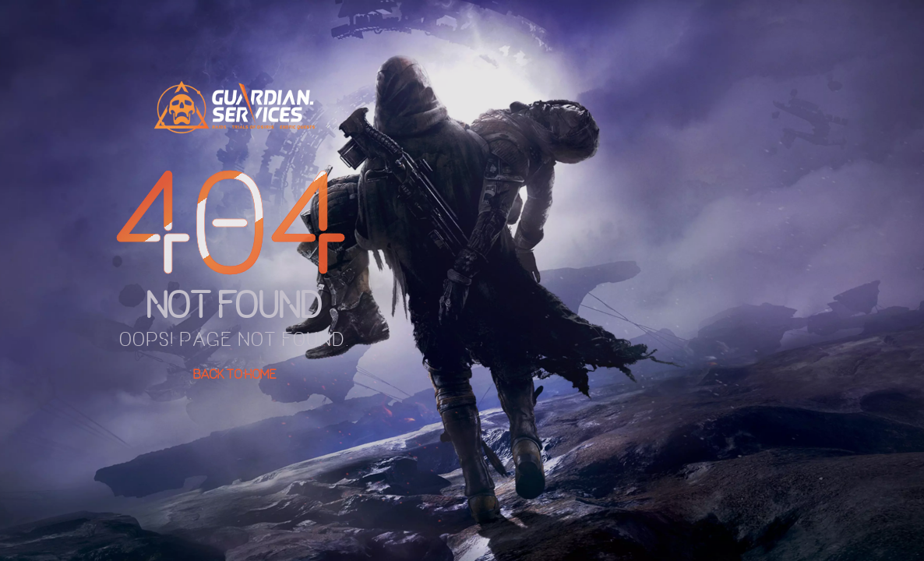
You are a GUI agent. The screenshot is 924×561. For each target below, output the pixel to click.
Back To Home (235, 374)
